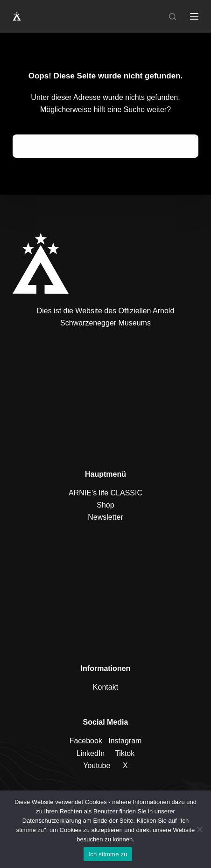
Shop (105, 505)
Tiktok (125, 753)
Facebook (86, 741)
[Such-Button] (187, 146)
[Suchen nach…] (94, 146)
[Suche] (172, 17)
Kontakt (105, 687)
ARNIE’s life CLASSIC (105, 493)
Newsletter (105, 517)
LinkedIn (91, 753)
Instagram (125, 741)
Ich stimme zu (108, 854)
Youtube (97, 766)
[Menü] (194, 16)
